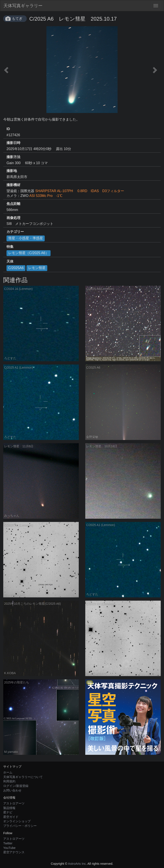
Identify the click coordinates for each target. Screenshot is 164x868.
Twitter (8, 843)
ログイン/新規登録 (16, 786)
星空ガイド (11, 817)
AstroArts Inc (77, 864)
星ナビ (8, 812)
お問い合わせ (12, 790)
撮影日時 (13, 143)
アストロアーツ (14, 803)
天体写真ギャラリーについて (23, 777)
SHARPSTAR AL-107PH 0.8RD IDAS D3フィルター (80, 191)
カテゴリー (15, 232)
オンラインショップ (17, 821)
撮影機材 (13, 185)
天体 (10, 261)
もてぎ (17, 19)
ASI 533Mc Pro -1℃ (46, 196)
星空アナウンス (14, 852)
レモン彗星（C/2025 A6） (29, 253)
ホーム (8, 772)
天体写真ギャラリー (23, 6)
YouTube (9, 848)
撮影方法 (13, 157)
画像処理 (13, 218)
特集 (10, 247)
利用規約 (9, 781)
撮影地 (12, 171)
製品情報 (9, 808)
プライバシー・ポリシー (20, 826)
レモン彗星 (37, 268)
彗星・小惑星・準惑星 (26, 238)
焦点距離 (13, 204)
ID (8, 129)
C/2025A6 (16, 268)
